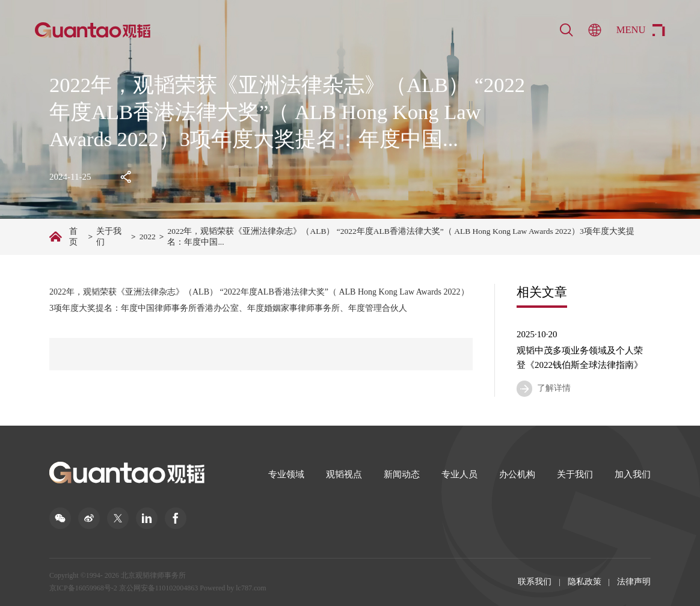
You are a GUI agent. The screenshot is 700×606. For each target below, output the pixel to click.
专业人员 (459, 474)
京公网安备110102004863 (159, 588)
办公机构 (517, 474)
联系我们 (535, 582)
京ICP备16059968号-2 (83, 588)
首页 (73, 237)
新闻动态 (402, 474)
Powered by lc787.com (233, 588)
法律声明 (634, 582)
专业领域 (286, 474)
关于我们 (109, 237)
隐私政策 (585, 582)
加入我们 (633, 474)
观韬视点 (344, 474)
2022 (148, 237)
